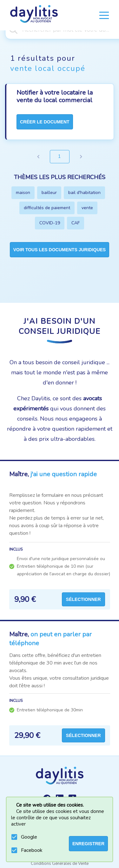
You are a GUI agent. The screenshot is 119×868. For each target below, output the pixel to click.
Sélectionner (83, 599)
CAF (76, 223)
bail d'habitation (84, 193)
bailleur (49, 193)
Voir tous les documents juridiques (60, 250)
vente (87, 208)
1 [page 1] (60, 157)
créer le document (45, 122)
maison (23, 193)
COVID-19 (50, 223)
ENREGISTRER (88, 844)
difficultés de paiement (47, 208)
